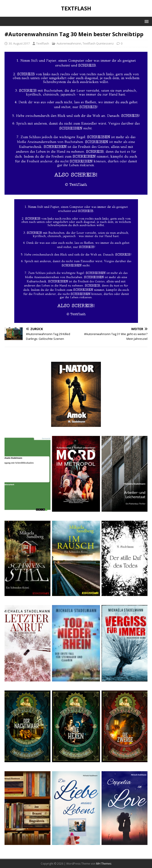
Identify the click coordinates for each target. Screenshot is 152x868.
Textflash (43, 43)
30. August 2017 (19, 43)
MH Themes (104, 864)
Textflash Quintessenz (98, 43)
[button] (146, 21)
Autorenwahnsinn (69, 43)
